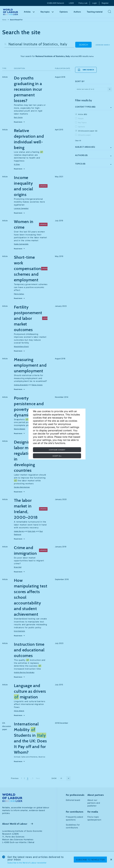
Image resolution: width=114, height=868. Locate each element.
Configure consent (57, 450)
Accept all (57, 456)
